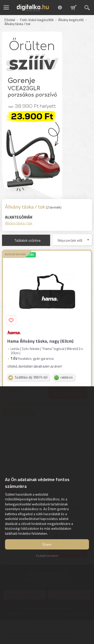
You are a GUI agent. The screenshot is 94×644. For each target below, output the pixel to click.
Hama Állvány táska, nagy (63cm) (40, 341)
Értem (47, 544)
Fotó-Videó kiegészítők (37, 20)
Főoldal (10, 20)
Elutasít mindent (47, 556)
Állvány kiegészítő (71, 20)
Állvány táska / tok (19, 223)
